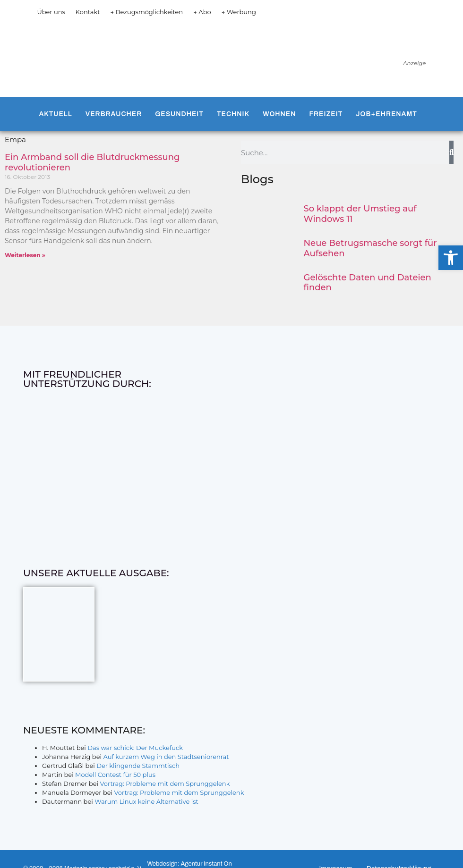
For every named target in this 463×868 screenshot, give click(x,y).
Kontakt (88, 12)
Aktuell (55, 114)
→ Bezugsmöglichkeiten (146, 12)
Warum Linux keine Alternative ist (146, 801)
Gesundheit (179, 114)
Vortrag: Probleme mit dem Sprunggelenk (165, 784)
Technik (233, 114)
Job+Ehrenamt (386, 114)
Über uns (51, 12)
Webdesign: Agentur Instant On (189, 864)
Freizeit (326, 114)
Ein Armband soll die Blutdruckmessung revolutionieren (92, 162)
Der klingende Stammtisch (138, 766)
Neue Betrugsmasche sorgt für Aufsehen (370, 248)
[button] (451, 258)
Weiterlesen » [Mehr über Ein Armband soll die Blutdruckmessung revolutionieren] (25, 255)
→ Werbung (239, 12)
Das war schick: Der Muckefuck (135, 748)
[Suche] (451, 152)
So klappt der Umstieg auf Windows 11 (360, 214)
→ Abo (202, 12)
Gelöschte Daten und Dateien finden (368, 283)
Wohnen (279, 114)
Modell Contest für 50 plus (115, 775)
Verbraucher (114, 114)
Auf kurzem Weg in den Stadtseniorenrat (166, 757)
